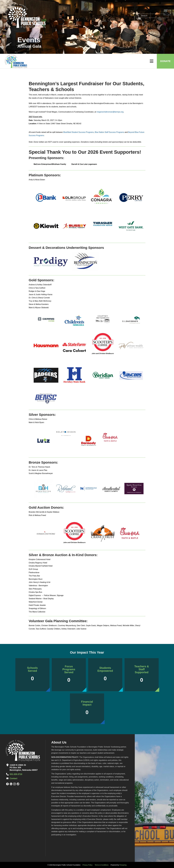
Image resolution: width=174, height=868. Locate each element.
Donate (165, 61)
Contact (13, 778)
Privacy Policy (88, 865)
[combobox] (152, 16)
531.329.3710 (16, 774)
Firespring (123, 865)
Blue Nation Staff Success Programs (109, 132)
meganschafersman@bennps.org (110, 112)
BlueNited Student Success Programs (79, 132)
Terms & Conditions (102, 865)
